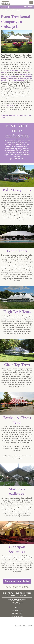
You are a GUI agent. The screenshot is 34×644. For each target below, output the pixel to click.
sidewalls (11, 70)
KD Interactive (22, 636)
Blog (7, 595)
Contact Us (24, 595)
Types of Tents (16, 10)
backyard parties (20, 78)
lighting (18, 70)
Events (19, 593)
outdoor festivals (7, 78)
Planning (27, 593)
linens (30, 74)
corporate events (18, 80)
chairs (25, 74)
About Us (14, 595)
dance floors (5, 76)
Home (3, 10)
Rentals (7, 10)
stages (13, 76)
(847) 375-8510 (29, 7)
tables (19, 74)
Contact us (10, 106)
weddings (29, 76)
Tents (11, 10)
